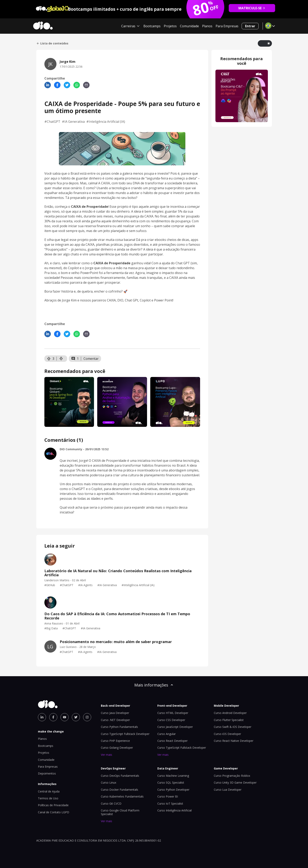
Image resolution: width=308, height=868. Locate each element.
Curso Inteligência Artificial (174, 810)
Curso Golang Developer (117, 748)
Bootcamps (152, 26)
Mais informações (154, 685)
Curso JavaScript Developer (175, 727)
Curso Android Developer (230, 713)
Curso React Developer (172, 741)
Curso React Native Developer (234, 741)
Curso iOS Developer (227, 734)
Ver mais (106, 755)
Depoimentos (47, 773)
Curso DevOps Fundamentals (120, 776)
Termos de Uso (48, 798)
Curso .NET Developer (115, 720)
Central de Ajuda (49, 791)
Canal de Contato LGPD (54, 812)
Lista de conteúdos (52, 43)
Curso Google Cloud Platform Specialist (120, 812)
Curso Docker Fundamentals (120, 790)
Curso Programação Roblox (232, 776)
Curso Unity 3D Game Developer (235, 782)
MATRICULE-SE (252, 8)
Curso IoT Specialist (170, 803)
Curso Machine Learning (173, 776)
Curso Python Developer (173, 790)
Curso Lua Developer (228, 790)
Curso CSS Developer (171, 720)
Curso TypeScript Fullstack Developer (125, 734)
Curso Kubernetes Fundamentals (122, 796)
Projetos (170, 26)
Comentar (91, 359)
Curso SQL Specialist (171, 782)
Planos (207, 26)
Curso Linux (109, 782)
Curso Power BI (168, 796)
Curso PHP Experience (115, 741)
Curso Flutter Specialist (229, 720)
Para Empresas (227, 26)
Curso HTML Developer (173, 713)
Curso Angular (167, 734)
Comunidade (189, 26)
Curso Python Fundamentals (119, 727)
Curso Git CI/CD (111, 803)
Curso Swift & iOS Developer (233, 727)
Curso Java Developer (115, 713)
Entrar (250, 26)
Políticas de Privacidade (53, 805)
